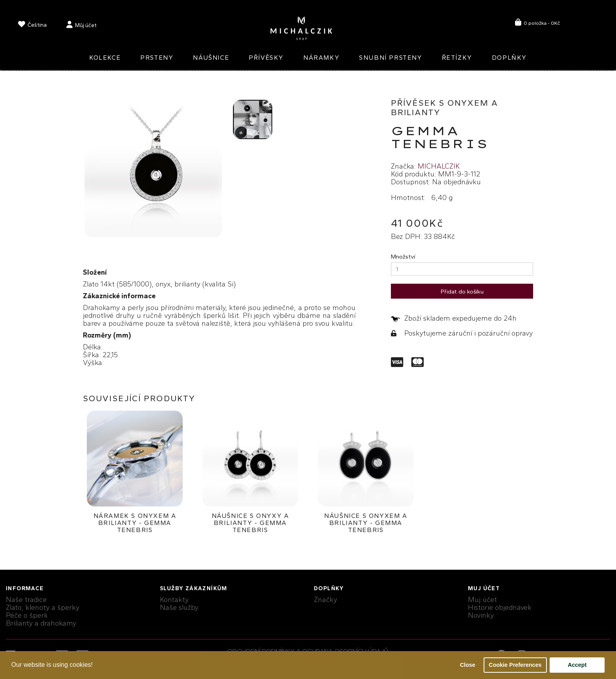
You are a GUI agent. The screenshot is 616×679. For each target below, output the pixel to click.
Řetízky (457, 58)
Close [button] (468, 665)
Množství (403, 257)
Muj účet (482, 600)
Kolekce (105, 58)
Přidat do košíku (462, 292)
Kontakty (174, 600)
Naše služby (179, 607)
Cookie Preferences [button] (515, 665)
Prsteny (157, 58)
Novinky (481, 615)
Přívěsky (266, 58)
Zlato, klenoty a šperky (43, 607)
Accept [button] (577, 665)
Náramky (321, 58)
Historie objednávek (500, 607)
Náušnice (211, 58)
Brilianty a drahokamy (41, 623)
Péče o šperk (27, 615)
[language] (32, 26)
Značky (325, 600)
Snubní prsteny (390, 58)
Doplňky (509, 58)
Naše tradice (26, 600)
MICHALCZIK (439, 166)
